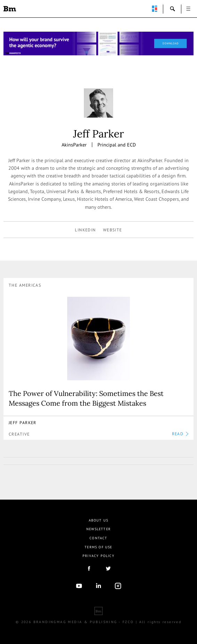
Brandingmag (10, 9)
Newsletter (98, 529)
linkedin (85, 230)
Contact (98, 538)
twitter (108, 569)
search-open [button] (173, 9)
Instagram (118, 586)
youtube (79, 586)
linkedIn (98, 586)
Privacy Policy (98, 556)
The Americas (25, 285)
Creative (19, 434)
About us (99, 520)
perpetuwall (155, 9)
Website (113, 230)
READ (180, 434)
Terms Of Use (98, 547)
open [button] (188, 9)
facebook (89, 569)
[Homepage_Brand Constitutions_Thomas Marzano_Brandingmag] (98, 43)
